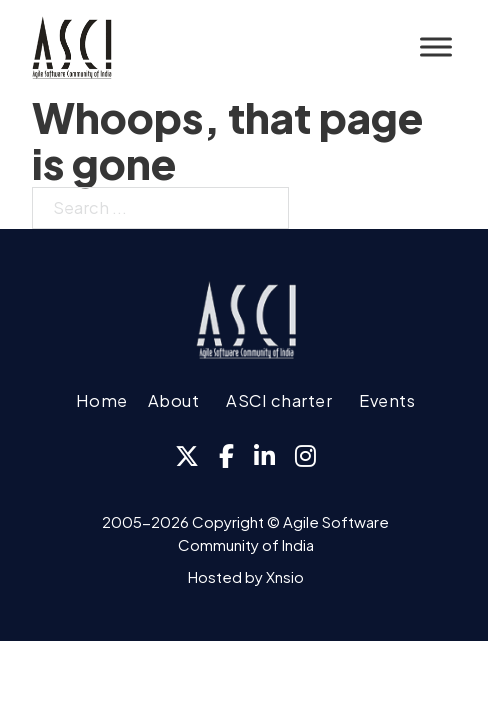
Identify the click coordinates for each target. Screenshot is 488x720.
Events (387, 400)
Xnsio (285, 576)
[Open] (436, 47)
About (174, 400)
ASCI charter (279, 400)
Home (102, 400)
